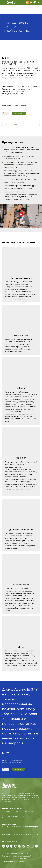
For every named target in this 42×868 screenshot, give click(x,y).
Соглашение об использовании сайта (17, 856)
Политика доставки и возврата (15, 859)
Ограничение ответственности (15, 861)
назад (7, 11)
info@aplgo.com (7, 801)
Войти (27, 2)
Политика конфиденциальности (15, 853)
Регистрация (13, 817)
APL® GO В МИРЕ (9, 824)
